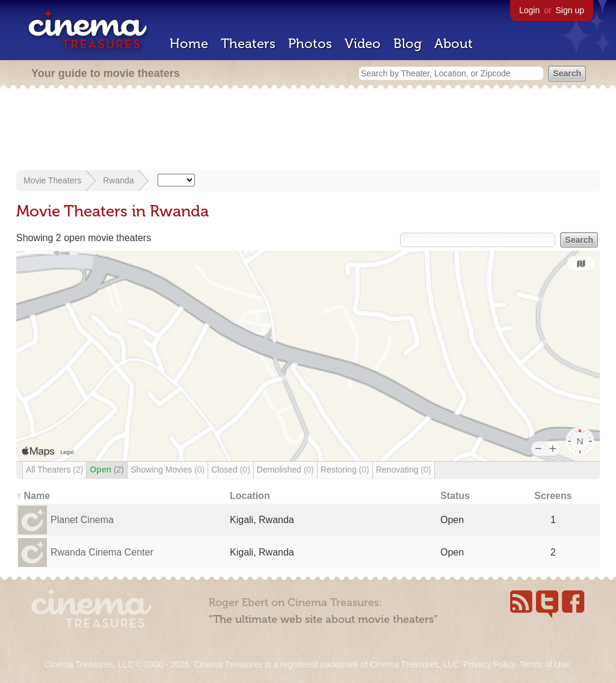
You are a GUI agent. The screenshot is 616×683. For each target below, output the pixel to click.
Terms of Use (544, 664)
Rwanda (118, 180)
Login (529, 10)
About (454, 44)
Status (455, 496)
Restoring (345, 470)
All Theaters (54, 470)
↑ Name (33, 496)
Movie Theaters (52, 180)
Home (189, 44)
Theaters (248, 44)
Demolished (285, 470)
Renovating (404, 470)
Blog (408, 44)
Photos (310, 44)
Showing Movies (168, 470)
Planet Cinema (82, 520)
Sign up (570, 10)
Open (107, 470)
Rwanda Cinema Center (102, 552)
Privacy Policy (489, 664)
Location (250, 496)
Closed (231, 470)
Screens (553, 496)
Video (363, 44)
